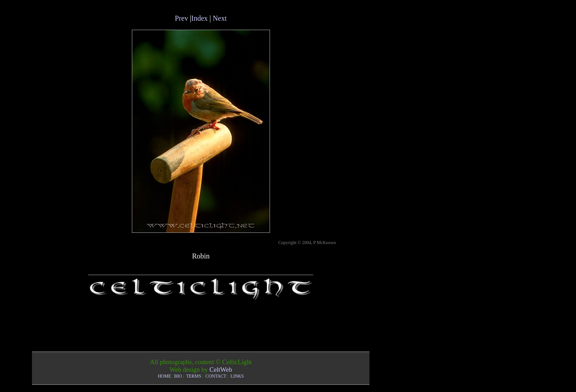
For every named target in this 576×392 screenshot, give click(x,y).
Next (220, 18)
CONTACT (216, 376)
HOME (164, 376)
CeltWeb (221, 370)
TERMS (194, 376)
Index (199, 18)
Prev (182, 18)
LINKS (237, 376)
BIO (178, 376)
